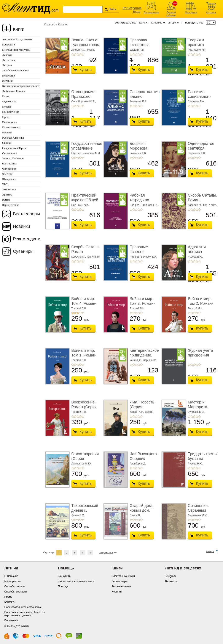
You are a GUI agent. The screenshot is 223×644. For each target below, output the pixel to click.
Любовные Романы (14, 91)
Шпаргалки (9, 179)
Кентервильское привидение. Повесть (144, 355)
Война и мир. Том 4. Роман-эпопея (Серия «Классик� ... (84, 306)
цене (142, 23)
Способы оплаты (14, 586)
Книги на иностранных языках (21, 86)
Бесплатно (9, 45)
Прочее (7, 117)
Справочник (10, 153)
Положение (11, 621)
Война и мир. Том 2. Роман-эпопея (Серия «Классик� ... (201, 306)
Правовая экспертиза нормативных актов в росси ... (144, 47)
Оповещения (151, 13)
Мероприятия (12, 581)
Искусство (9, 76)
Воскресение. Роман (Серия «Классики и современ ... (84, 409)
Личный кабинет (171, 14)
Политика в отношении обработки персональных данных (25, 614)
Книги (19, 29)
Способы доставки (16, 592)
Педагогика (9, 101)
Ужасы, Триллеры (13, 158)
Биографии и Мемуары (16, 50)
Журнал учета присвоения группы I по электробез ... (200, 357)
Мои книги (191, 13)
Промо (8, 597)
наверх (210, 551)
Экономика (9, 189)
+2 (75, 54)
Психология (9, 122)
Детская (7, 65)
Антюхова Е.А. (138, 102)
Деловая (7, 55)
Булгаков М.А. (196, 412)
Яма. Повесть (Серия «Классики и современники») (144, 409)
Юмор (6, 200)
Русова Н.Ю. (195, 464)
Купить (86, 70)
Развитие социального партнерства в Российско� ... (201, 99)
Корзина (211, 13)
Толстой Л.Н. (79, 308)
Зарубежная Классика (15, 70)
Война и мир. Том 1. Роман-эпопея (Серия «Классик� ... (84, 357)
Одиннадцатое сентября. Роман (201, 148)
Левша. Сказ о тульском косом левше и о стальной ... (85, 47)
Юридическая (11, 205)
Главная (49, 25)
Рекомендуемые (121, 586)
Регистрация (132, 8)
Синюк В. (135, 515)
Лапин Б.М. (78, 515)
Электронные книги (123, 576)
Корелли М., (195, 205)
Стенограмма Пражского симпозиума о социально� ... (85, 99)
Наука (6, 96)
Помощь (63, 586)
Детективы (9, 60)
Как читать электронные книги (76, 581)
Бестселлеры (26, 214)
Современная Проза (14, 148)
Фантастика (9, 163)
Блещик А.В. (137, 50)
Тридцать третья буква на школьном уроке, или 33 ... (203, 461)
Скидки (7, 143)
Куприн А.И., (138, 412)
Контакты (10, 602)
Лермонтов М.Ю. (81, 464)
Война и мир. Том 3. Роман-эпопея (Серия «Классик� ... (143, 306)
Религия (7, 132)
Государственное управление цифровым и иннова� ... (87, 151)
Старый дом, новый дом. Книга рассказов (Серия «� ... (144, 513)
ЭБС (5, 184)
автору (172, 23)
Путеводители (11, 127)
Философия (9, 169)
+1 (73, 54)
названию (156, 23)
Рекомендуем (27, 239)
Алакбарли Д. (138, 464)
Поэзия (7, 107)
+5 (83, 54)
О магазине (11, 576)
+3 (78, 54)
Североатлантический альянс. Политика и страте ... (150, 99)
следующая (106, 552)
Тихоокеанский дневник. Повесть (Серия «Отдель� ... (86, 513)
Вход (137, 12)
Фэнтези (7, 174)
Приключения (11, 112)
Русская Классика (13, 138)
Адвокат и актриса (197, 249)
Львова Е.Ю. (195, 257)
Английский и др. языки (17, 39)
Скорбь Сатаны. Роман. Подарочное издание (202, 202)
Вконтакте (171, 581)
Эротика (7, 195)
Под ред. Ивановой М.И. (86, 153)
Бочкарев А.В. (138, 153)
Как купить (64, 576)
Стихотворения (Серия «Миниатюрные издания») (85, 461)
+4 (80, 54)
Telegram (170, 576)
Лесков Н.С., (79, 50)
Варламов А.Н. (197, 153)
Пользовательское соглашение (23, 607)
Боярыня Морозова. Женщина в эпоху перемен (143, 151)
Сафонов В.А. (196, 102)
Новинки (22, 226)
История (7, 81)
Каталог (63, 25)
